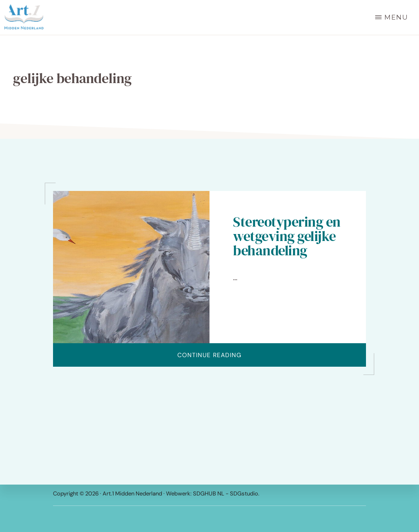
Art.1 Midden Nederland (132, 494)
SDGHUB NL (209, 494)
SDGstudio (244, 494)
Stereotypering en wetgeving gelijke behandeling (287, 236)
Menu (396, 17)
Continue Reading (246, 359)
